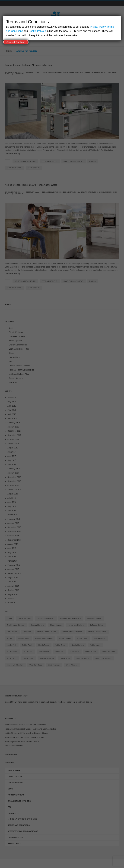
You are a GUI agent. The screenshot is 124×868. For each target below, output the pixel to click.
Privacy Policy (98, 27)
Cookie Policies (37, 31)
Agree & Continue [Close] (16, 42)
